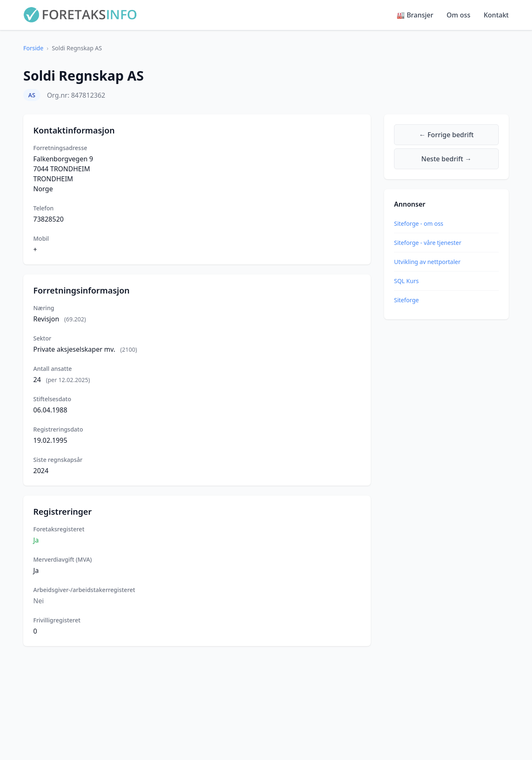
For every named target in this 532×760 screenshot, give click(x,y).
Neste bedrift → (447, 159)
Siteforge (406, 300)
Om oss (459, 15)
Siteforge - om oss (419, 223)
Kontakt (496, 15)
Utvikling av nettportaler (427, 262)
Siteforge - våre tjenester (428, 243)
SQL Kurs (406, 281)
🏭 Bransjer (415, 15)
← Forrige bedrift (446, 135)
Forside (33, 48)
